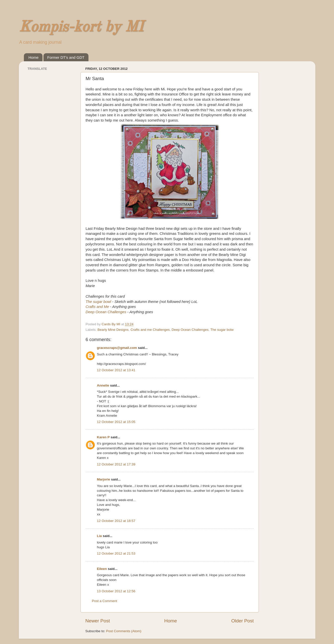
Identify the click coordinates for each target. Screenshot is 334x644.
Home (33, 57)
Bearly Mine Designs (113, 330)
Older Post (242, 621)
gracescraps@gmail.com (117, 348)
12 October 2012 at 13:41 (116, 370)
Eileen (102, 569)
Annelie (103, 385)
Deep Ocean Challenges (106, 312)
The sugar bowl (99, 302)
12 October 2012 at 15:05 (116, 422)
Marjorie (104, 479)
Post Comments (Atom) (124, 631)
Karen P (103, 437)
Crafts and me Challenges (150, 330)
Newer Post (98, 621)
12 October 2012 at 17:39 (116, 464)
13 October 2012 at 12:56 (116, 591)
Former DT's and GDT (66, 57)
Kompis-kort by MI (81, 27)
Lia (100, 536)
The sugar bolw (222, 330)
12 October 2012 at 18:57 (116, 521)
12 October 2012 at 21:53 (116, 553)
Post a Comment (105, 601)
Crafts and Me (97, 307)
